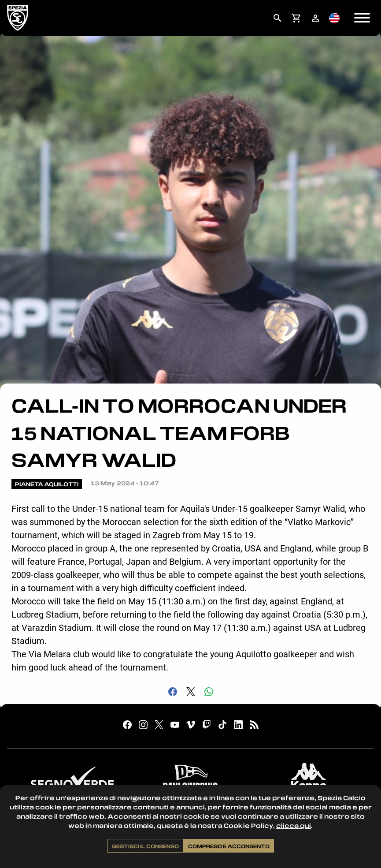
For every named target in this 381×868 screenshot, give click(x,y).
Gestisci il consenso (145, 846)
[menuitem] (277, 18)
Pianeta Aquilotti (47, 484)
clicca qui (294, 825)
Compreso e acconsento (229, 846)
